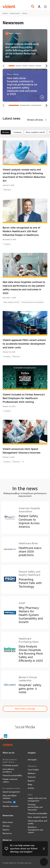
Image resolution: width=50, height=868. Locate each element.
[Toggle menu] (45, 7)
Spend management (11, 792)
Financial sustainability (12, 775)
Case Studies (33, 770)
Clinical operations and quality (37, 822)
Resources (7, 833)
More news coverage (25, 709)
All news (6, 132)
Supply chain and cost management (37, 799)
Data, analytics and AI (35, 132)
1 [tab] (12, 66)
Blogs (30, 784)
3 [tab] (25, 66)
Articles (31, 788)
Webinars (32, 773)
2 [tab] (18, 66)
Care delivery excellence (8, 770)
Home (5, 13)
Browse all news (35, 120)
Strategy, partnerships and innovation (35, 807)
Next (46, 66)
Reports (31, 781)
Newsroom (15, 13)
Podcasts (32, 777)
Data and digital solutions (10, 797)
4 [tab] (32, 66)
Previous (4, 66)
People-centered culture (10, 780)
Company (17, 132)
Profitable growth (10, 765)
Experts (6, 830)
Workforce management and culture (35, 830)
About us (7, 840)
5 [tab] (38, 66)
